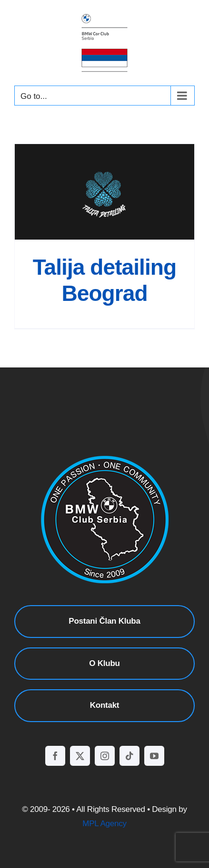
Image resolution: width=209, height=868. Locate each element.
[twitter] (80, 756)
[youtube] (154, 756)
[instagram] (105, 756)
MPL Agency (104, 824)
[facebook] (55, 756)
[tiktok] (129, 756)
